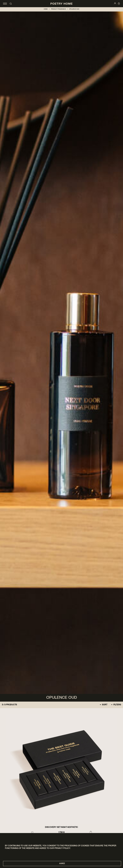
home (46, 9)
